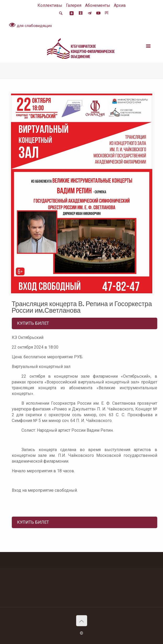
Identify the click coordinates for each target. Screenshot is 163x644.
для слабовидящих (30, 25)
